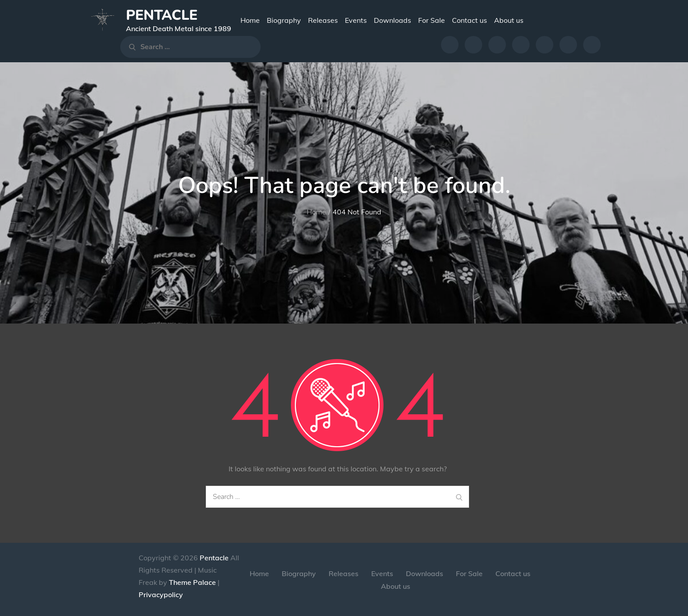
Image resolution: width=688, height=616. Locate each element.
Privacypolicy (161, 595)
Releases (323, 20)
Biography (284, 20)
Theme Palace (192, 582)
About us (509, 20)
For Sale (432, 20)
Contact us (469, 20)
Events (356, 20)
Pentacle (162, 15)
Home (250, 20)
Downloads (392, 20)
